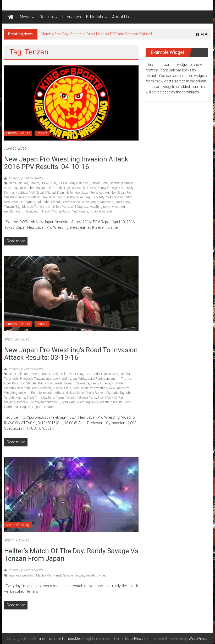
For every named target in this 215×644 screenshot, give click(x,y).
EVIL (86, 183)
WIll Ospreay (79, 207)
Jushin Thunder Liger (56, 188)
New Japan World (53, 197)
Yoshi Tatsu (24, 211)
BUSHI (62, 183)
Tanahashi (107, 202)
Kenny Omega (107, 188)
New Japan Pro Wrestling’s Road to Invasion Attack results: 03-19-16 (71, 354)
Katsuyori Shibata (24, 383)
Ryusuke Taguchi (23, 202)
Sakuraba (43, 202)
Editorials (95, 17)
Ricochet (97, 197)
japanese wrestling (58, 379)
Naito (69, 193)
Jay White (79, 379)
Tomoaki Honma (28, 402)
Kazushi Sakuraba (76, 383)
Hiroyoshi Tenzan (32, 379)
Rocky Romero (115, 197)
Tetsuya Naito (87, 397)
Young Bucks (61, 211)
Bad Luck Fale (18, 183)
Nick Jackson (75, 393)
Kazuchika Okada (84, 188)
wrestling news (100, 207)
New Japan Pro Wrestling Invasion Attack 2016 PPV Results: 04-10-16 (66, 163)
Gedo (96, 374)
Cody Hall (75, 183)
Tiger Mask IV (107, 397)
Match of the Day (18, 525)
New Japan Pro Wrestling (92, 193)
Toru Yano (62, 207)
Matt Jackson (42, 388)
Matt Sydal (36, 193)
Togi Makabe (24, 207)
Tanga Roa (123, 202)
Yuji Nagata (80, 211)
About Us (120, 17)
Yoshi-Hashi (42, 211)
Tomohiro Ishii (44, 207)
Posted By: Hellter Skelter (26, 178)
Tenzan (9, 207)
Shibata (56, 202)
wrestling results (111, 402)
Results (46, 17)
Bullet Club (48, 183)
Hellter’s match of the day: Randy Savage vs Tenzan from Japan (71, 555)
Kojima (9, 193)
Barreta (34, 374)
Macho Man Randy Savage (54, 575)
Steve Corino (71, 202)
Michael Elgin (55, 193)
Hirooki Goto (99, 183)
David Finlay (75, 374)
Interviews (71, 17)
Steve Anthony (36, 397)
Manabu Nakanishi (17, 388)
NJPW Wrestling (78, 197)
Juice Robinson (29, 188)
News (25, 17)
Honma (115, 183)
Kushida (21, 193)
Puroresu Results (18, 133)
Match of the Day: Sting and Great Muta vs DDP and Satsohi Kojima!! (96, 34)
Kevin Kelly (126, 188)
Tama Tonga (90, 202)
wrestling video (96, 575)
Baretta (34, 183)
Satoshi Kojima (15, 397)
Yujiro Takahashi (101, 211)
